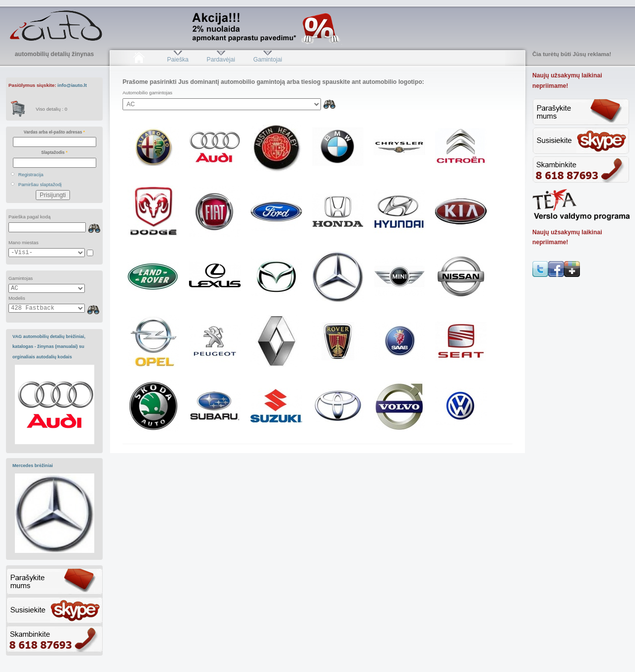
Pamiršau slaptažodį (40, 184)
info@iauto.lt (72, 85)
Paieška (178, 60)
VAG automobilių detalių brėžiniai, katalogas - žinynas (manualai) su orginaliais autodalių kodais (49, 347)
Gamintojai (267, 60)
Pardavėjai (221, 60)
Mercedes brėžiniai (33, 466)
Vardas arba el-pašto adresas (54, 132)
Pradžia (139, 60)
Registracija (31, 174)
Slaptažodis (54, 152)
